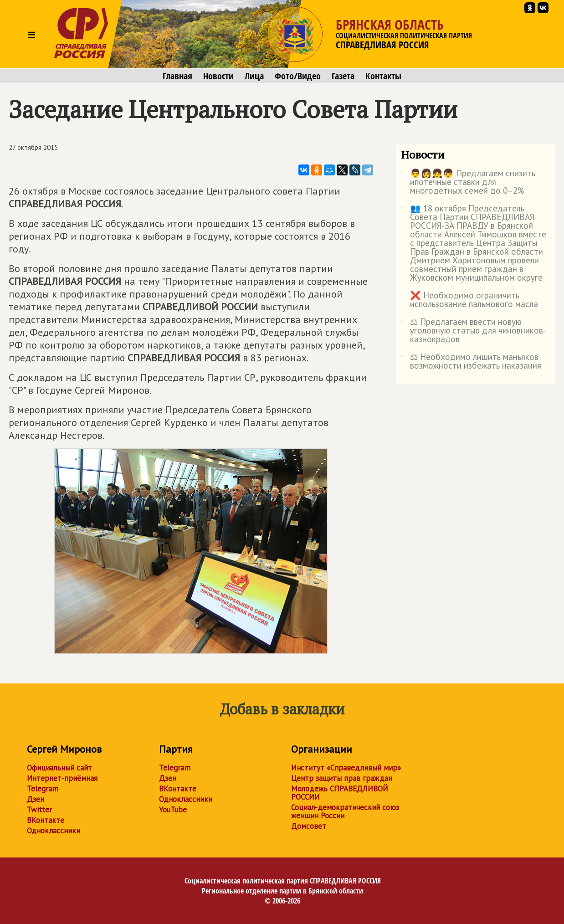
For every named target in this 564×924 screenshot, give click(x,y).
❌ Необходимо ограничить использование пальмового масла (469, 300)
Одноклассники (54, 831)
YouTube (173, 810)
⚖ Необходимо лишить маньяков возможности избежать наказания (471, 362)
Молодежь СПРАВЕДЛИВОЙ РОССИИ (340, 793)
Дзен (36, 799)
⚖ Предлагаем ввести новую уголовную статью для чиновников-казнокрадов (474, 331)
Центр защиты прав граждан (342, 778)
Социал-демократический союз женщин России (345, 811)
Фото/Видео (298, 76)
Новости (218, 76)
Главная (177, 76)
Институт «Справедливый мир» (346, 768)
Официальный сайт (59, 768)
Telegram (43, 789)
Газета (343, 76)
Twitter (39, 810)
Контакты (383, 76)
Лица (254, 76)
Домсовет (309, 826)
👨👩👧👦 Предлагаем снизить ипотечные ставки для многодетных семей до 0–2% (468, 182)
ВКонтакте (46, 820)
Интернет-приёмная (62, 778)
